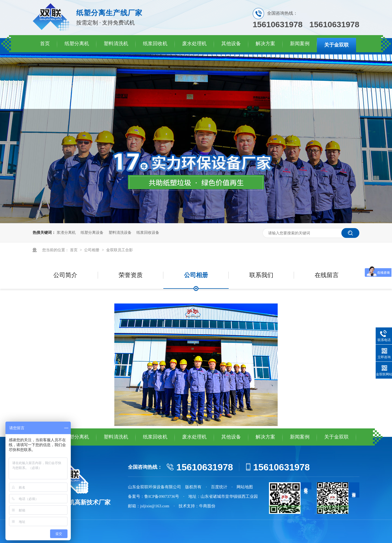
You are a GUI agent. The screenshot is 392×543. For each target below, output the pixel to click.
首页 (45, 44)
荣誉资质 (131, 275)
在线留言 (327, 275)
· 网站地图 (242, 487)
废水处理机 (194, 44)
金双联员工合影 (120, 250)
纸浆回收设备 (148, 233)
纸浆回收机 (155, 44)
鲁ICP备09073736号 (162, 496)
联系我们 (261, 275)
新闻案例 (300, 44)
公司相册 (92, 250)
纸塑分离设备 (92, 233)
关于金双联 (336, 45)
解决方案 (265, 44)
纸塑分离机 (77, 44)
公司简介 (65, 275)
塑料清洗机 (116, 44)
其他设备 (231, 44)
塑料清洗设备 (120, 233)
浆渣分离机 (66, 233)
